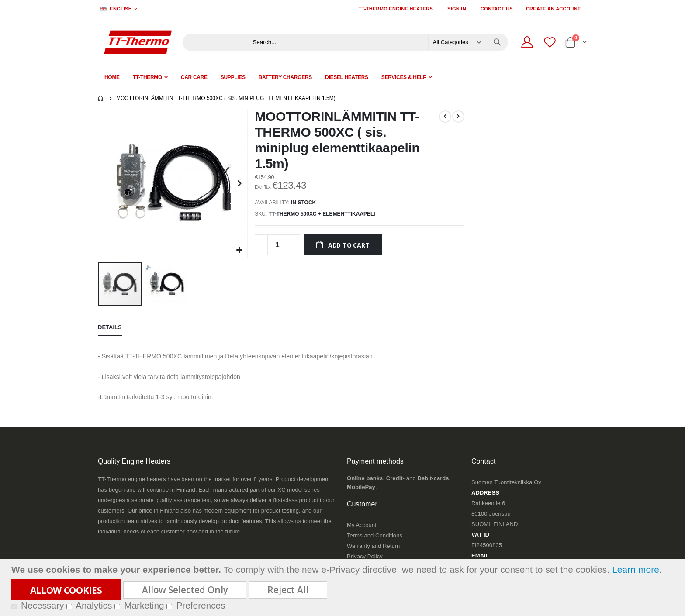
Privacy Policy (365, 556)
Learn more (636, 570)
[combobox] (376, 42)
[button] (239, 249)
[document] (344, 588)
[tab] (110, 327)
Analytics (94, 605)
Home (101, 98)
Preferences (201, 605)
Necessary (42, 605)
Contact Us (497, 9)
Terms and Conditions (375, 535)
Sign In (457, 9)
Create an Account (553, 9)
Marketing (144, 605)
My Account (362, 524)
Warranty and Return (373, 545)
